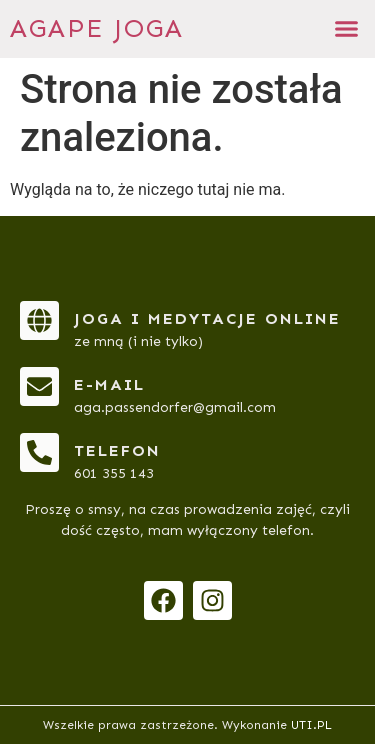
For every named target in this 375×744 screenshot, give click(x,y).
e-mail (109, 384)
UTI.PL (311, 725)
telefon (117, 450)
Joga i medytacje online (207, 318)
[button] (347, 29)
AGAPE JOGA (97, 28)
